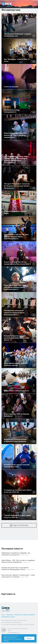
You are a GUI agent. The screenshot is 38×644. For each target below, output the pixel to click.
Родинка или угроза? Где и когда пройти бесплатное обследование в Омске (15, 569)
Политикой (6, 641)
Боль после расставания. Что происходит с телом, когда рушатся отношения (18, 576)
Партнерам (10, 615)
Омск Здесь (7, 4)
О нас (3, 615)
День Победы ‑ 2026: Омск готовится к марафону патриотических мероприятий (18, 561)
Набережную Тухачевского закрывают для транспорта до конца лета (16, 554)
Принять (29, 638)
